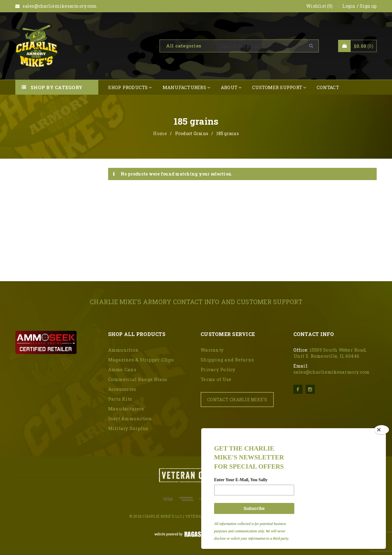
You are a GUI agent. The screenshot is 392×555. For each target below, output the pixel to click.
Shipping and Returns (227, 360)
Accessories (122, 389)
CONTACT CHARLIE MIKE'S (237, 400)
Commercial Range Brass (138, 379)
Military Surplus (128, 428)
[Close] (382, 430)
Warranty (212, 350)
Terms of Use (216, 379)
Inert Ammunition (130, 418)
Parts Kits (120, 399)
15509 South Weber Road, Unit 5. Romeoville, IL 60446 (330, 353)
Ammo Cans (122, 369)
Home (160, 133)
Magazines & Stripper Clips (141, 360)
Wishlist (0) (319, 6)
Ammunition (124, 350)
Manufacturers (126, 409)
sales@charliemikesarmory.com (332, 372)
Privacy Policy (218, 369)
